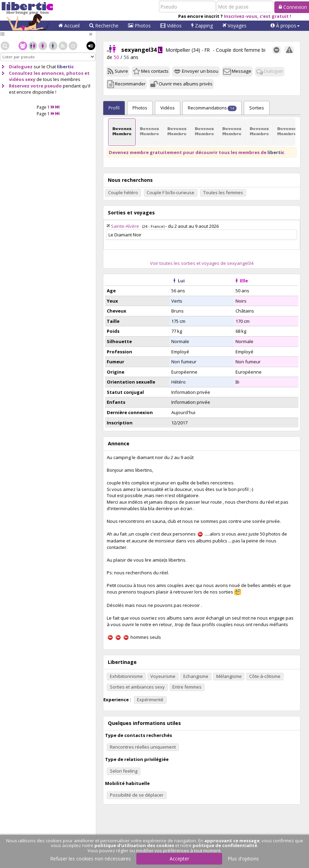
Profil (114, 108)
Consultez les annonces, (37, 73)
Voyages (234, 26)
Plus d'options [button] (243, 859)
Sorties (257, 108)
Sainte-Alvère (125, 226)
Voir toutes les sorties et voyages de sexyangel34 (202, 263)
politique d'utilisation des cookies (134, 845)
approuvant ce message (232, 841)
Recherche (104, 26)
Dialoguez (21, 67)
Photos (139, 26)
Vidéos (171, 26)
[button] (285, 26)
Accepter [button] (179, 859)
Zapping (202, 26)
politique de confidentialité (225, 845)
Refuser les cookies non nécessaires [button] (90, 859)
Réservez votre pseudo (35, 86)
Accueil (69, 26)
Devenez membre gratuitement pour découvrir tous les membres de (197, 152)
